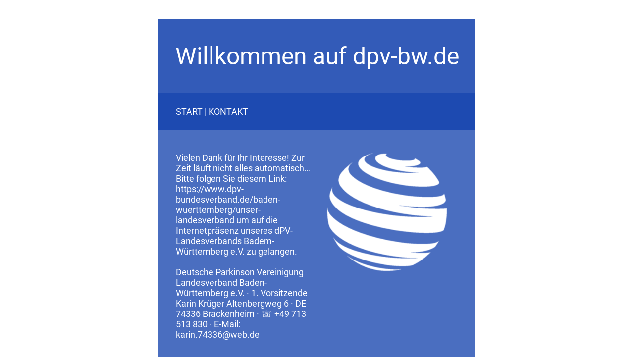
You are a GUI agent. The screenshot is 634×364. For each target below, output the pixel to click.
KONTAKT (228, 112)
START (189, 112)
